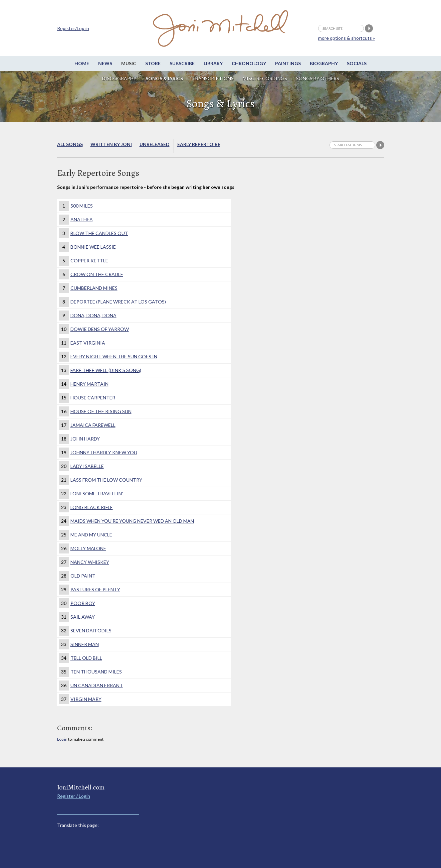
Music (129, 63)
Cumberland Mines (94, 288)
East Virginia (88, 343)
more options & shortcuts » (347, 38)
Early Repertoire (199, 144)
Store (153, 63)
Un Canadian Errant (97, 685)
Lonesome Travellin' (97, 493)
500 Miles (82, 206)
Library (213, 63)
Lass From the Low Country (106, 480)
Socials (357, 63)
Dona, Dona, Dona (93, 315)
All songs (70, 144)
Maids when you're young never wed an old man (132, 521)
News (105, 63)
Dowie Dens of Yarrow (100, 329)
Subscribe (182, 63)
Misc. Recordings (265, 78)
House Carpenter (93, 398)
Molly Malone (88, 548)
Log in (62, 739)
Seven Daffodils (91, 631)
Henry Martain (89, 384)
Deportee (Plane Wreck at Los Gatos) (118, 302)
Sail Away (83, 617)
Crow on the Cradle (97, 274)
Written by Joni (111, 144)
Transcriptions (213, 78)
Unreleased (155, 144)
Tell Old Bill (86, 658)
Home (82, 63)
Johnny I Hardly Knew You (104, 452)
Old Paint (83, 576)
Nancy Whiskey (90, 562)
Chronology (249, 63)
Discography (119, 78)
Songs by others (318, 78)
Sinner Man (85, 644)
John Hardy (85, 439)
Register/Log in (73, 28)
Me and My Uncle (91, 535)
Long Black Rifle (92, 507)
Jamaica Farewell (93, 425)
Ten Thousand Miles (96, 672)
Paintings (288, 63)
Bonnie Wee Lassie (93, 247)
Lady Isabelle (87, 466)
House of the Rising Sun (101, 411)
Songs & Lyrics (164, 78)
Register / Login (74, 796)
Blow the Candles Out (99, 233)
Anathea (82, 219)
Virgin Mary (86, 699)
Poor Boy (83, 603)
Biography (324, 63)
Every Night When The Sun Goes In (114, 356)
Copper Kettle (89, 261)
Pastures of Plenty (95, 589)
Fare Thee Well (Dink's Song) (106, 370)
